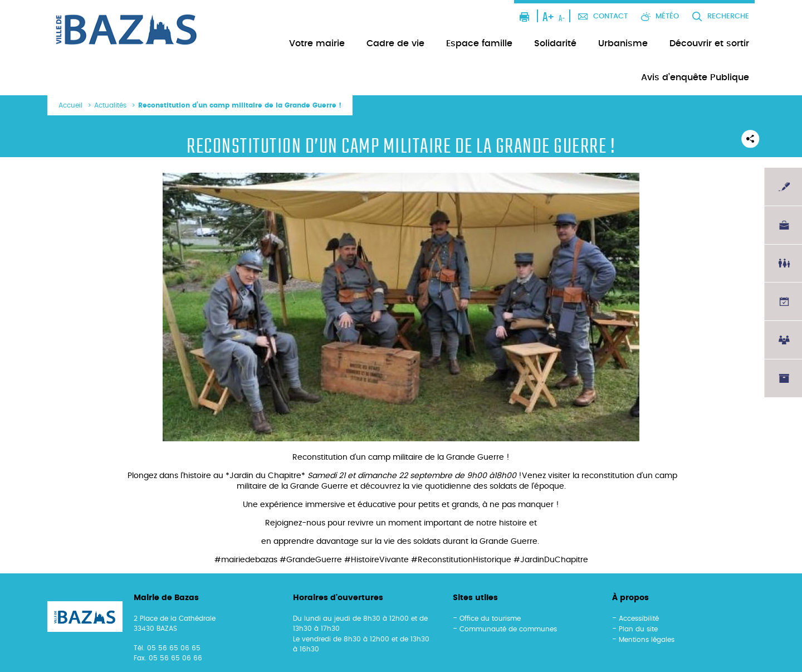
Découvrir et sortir (709, 43)
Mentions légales (647, 640)
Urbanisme (623, 43)
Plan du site (638, 629)
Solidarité (555, 43)
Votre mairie (317, 43)
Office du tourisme (490, 619)
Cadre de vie (395, 43)
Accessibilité (639, 619)
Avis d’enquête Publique (695, 77)
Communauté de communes (508, 629)
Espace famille (479, 43)
